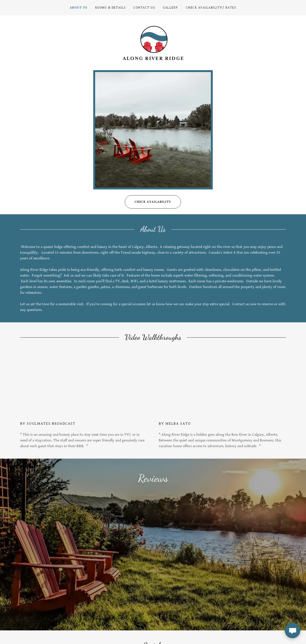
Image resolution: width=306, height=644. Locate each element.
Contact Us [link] (144, 8)
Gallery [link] (170, 8)
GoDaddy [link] (280, 628)
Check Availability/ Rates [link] (211, 8)
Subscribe (262, 597)
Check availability (148, 204)
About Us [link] (79, 8)
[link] (153, 44)
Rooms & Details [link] (110, 8)
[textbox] (158, 597)
